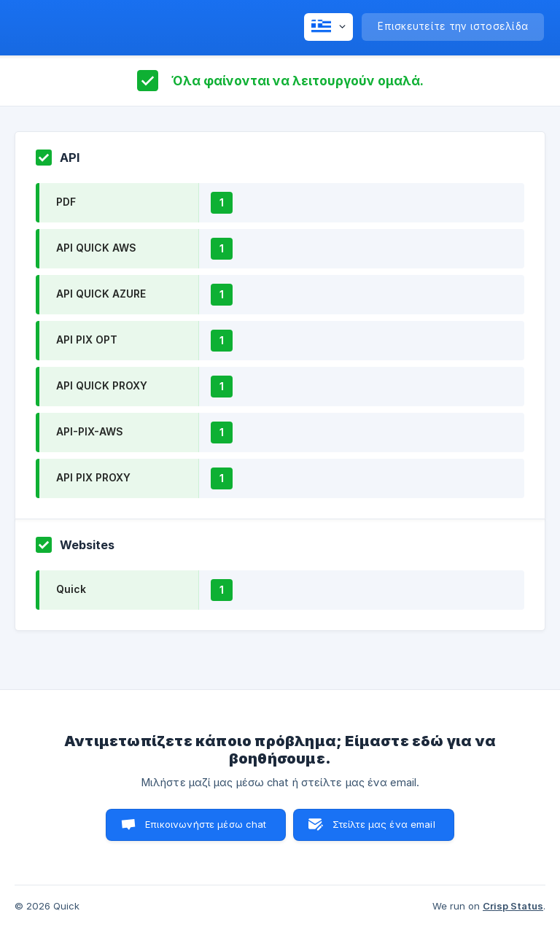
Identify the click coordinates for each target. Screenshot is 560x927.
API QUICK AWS (96, 248)
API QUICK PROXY (102, 385)
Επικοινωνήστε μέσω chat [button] (206, 824)
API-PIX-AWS (90, 431)
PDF (66, 202)
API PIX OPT (87, 340)
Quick (71, 589)
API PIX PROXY (93, 477)
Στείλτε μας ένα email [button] (384, 824)
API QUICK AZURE (101, 294)
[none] (328, 27)
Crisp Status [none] (513, 906)
